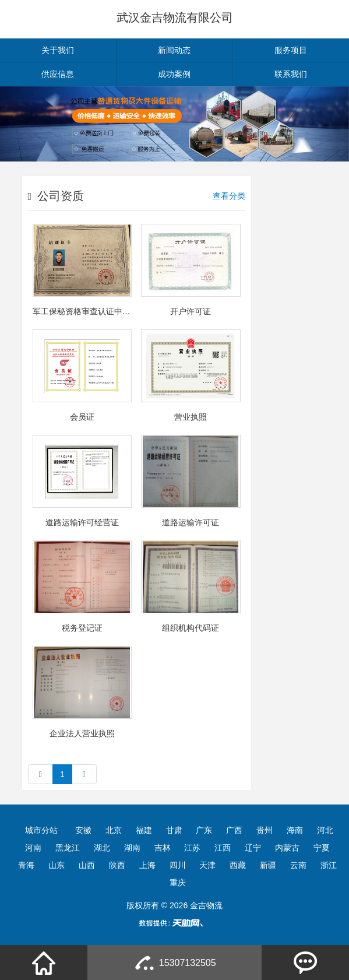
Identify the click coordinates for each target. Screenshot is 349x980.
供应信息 (58, 74)
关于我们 (58, 50)
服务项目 (291, 50)
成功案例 (174, 74)
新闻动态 (174, 50)
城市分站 (41, 830)
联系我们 (291, 74)
